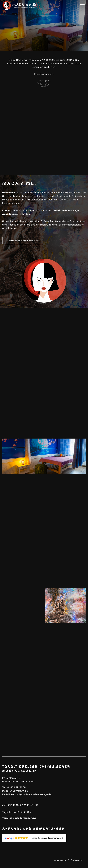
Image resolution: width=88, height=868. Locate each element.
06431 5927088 (16, 787)
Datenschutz (78, 860)
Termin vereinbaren (23, 241)
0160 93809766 (19, 791)
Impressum (59, 860)
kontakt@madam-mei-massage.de (31, 794)
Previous (77, 47)
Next (82, 47)
